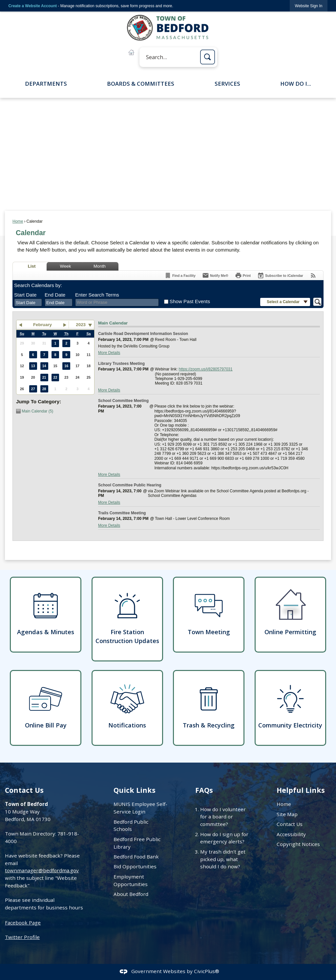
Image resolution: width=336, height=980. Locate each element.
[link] (309, 6)
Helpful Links (301, 790)
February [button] (42, 325)
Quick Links (135, 790)
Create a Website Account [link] (33, 6)
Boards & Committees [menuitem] (141, 84)
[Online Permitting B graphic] (131, 52)
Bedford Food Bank (136, 857)
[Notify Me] (215, 275)
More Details (109, 353)
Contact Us (290, 824)
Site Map (287, 814)
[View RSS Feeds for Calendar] (313, 275)
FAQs (204, 790)
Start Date (25, 295)
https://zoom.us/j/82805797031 (206, 369)
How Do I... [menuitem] (296, 84)
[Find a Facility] (180, 275)
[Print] (243, 275)
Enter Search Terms (97, 295)
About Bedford (131, 894)
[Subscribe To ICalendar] (280, 275)
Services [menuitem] (227, 84)
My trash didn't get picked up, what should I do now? (223, 859)
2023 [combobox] (81, 325)
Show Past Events (190, 301)
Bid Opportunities (135, 866)
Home (18, 221)
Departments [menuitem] (46, 84)
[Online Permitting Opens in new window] (290, 615)
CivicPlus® (207, 971)
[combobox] (28, 302)
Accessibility (291, 834)
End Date (55, 295)
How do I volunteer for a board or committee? (223, 817)
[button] (208, 57)
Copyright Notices (298, 844)
